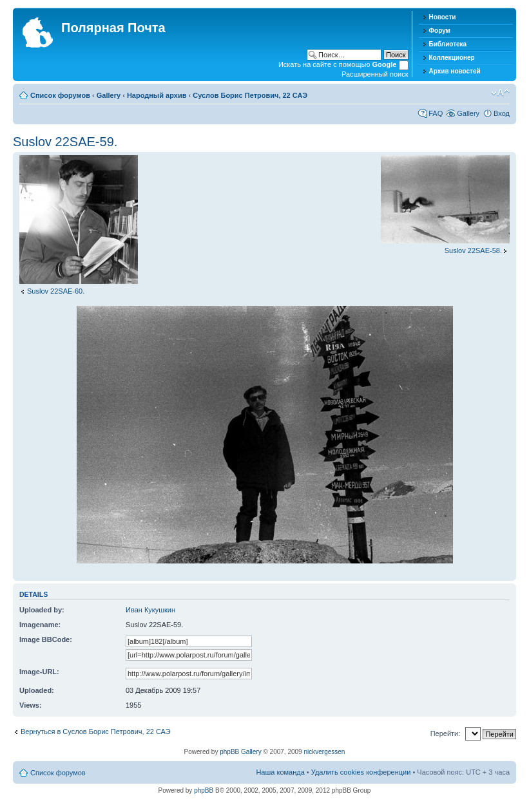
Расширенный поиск (375, 74)
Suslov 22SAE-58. (473, 250)
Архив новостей (455, 71)
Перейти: (446, 733)
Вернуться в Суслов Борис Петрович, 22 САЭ (96, 732)
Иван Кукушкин (150, 610)
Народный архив (157, 95)
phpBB (204, 790)
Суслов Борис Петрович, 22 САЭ (250, 95)
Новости (443, 17)
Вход (502, 113)
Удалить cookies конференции (361, 772)
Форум (440, 31)
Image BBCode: (46, 639)
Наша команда (280, 772)
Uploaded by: (42, 610)
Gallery (109, 95)
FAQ (436, 113)
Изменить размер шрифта (500, 93)
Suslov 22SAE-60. (56, 291)
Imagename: (40, 625)
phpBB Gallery (240, 752)
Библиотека (448, 44)
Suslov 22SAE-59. (65, 142)
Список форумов (60, 95)
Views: (31, 705)
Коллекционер (452, 58)
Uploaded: (37, 690)
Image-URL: (39, 672)
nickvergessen (324, 752)
